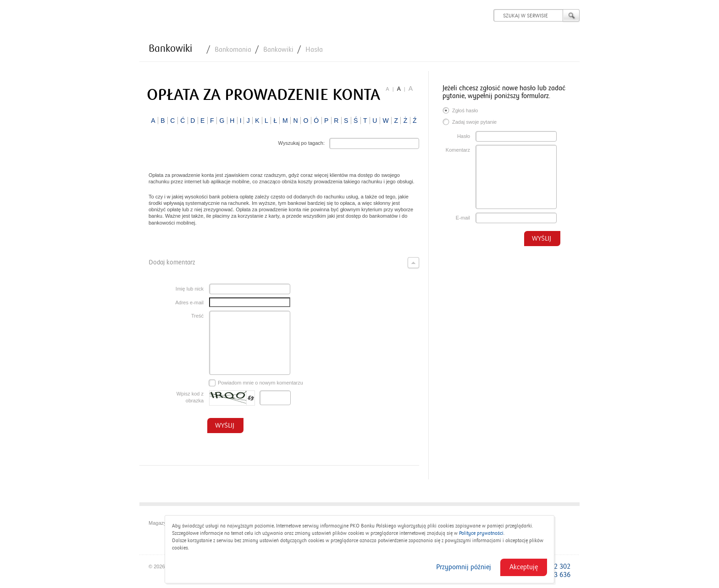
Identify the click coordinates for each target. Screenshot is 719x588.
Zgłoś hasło (460, 111)
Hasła (314, 49)
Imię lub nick (190, 289)
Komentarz (458, 150)
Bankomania (233, 49)
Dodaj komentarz (284, 263)
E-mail (463, 218)
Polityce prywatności (481, 533)
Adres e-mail (189, 302)
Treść (197, 316)
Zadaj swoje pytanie (470, 123)
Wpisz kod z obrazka (190, 397)
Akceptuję (524, 567)
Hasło (464, 136)
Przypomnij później (464, 567)
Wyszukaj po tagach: (301, 143)
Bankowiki (170, 49)
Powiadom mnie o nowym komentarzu (256, 383)
